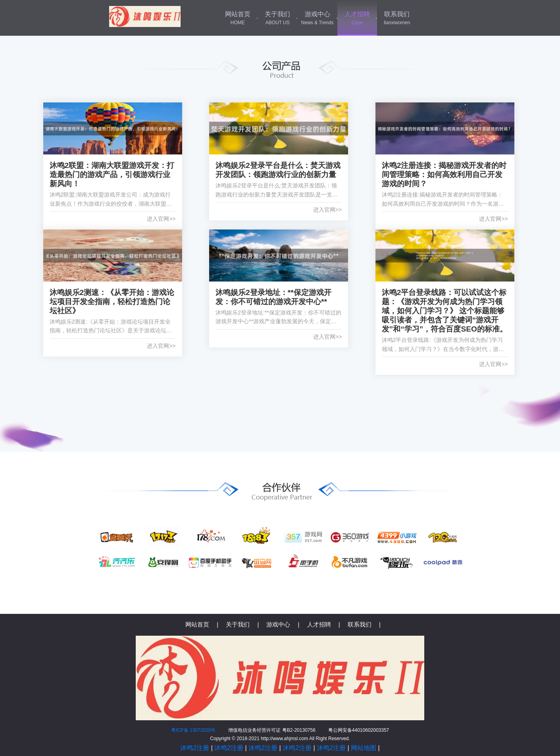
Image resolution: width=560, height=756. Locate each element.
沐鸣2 (145, 16)
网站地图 (364, 748)
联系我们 (397, 18)
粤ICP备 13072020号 (193, 730)
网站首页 (238, 18)
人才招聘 (357, 18)
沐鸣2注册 (195, 748)
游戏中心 (317, 18)
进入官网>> (161, 219)
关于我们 (277, 18)
